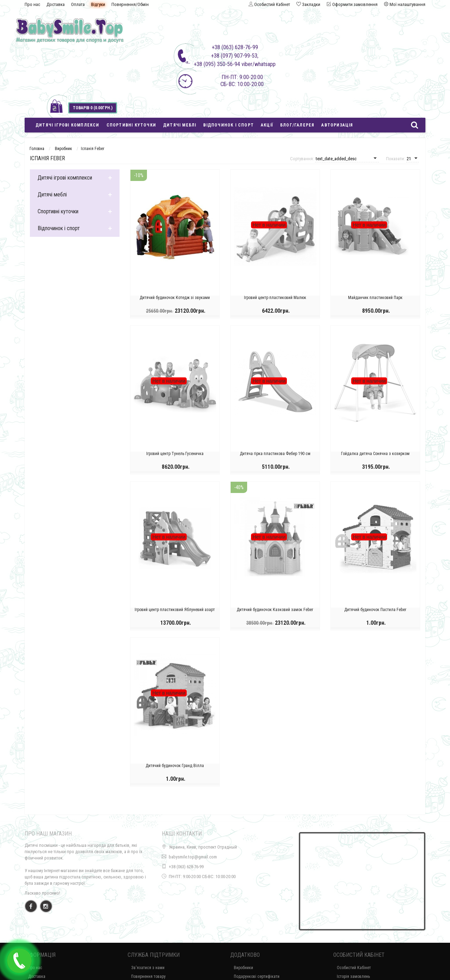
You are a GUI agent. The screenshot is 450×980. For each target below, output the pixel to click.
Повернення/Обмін (130, 4)
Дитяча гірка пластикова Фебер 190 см (275, 456)
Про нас (32, 4)
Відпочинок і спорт (229, 125)
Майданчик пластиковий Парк (375, 300)
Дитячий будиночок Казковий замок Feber (275, 612)
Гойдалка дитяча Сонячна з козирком (375, 456)
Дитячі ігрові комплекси (67, 125)
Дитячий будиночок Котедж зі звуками (175, 300)
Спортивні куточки (131, 125)
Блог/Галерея (297, 125)
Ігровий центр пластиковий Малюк (275, 300)
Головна (37, 149)
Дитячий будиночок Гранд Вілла (175, 768)
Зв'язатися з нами (148, 968)
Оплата (78, 4)
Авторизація (337, 125)
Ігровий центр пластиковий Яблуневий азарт (175, 612)
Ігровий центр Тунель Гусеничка (175, 456)
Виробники (243, 968)
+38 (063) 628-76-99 (186, 867)
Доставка (56, 4)
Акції (267, 125)
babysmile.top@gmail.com (193, 857)
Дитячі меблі (180, 125)
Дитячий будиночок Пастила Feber (375, 612)
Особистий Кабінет (354, 968)
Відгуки (98, 4)
